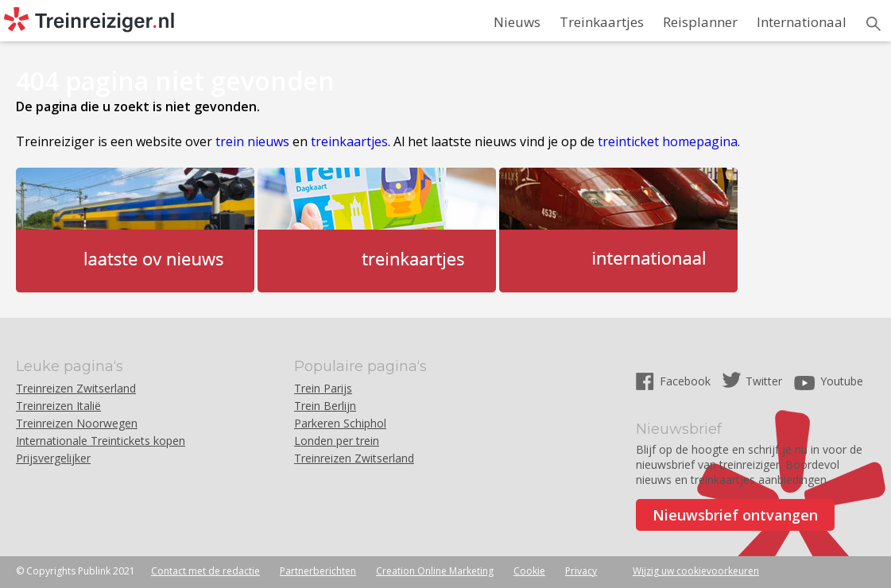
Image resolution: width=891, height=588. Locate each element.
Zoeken (874, 24)
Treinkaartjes (602, 22)
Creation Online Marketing (435, 571)
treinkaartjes (349, 141)
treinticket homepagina (668, 141)
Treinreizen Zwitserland (76, 388)
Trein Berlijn (325, 406)
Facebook (687, 381)
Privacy (581, 571)
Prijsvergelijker (53, 458)
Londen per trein (337, 441)
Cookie (529, 571)
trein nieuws (252, 141)
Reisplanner (700, 22)
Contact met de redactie (205, 571)
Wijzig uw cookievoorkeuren (696, 571)
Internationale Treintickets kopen (101, 441)
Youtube (842, 381)
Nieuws (517, 22)
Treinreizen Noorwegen (77, 423)
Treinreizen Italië (58, 406)
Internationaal (802, 22)
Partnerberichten (318, 571)
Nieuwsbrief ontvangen (735, 515)
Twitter (764, 381)
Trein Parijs (323, 388)
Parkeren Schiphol (340, 423)
